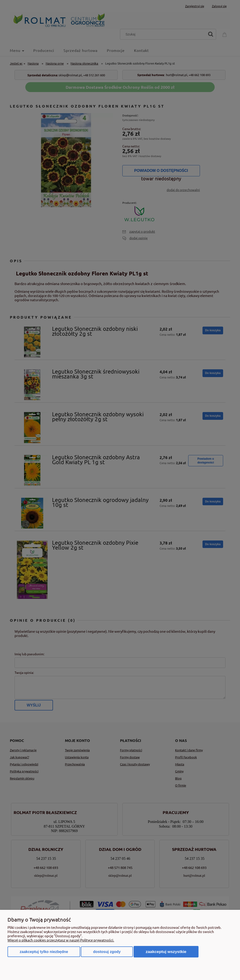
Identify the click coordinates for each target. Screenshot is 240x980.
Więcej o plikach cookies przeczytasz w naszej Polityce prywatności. (61, 940)
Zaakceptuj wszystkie (166, 952)
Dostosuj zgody (107, 952)
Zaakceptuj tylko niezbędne (44, 952)
